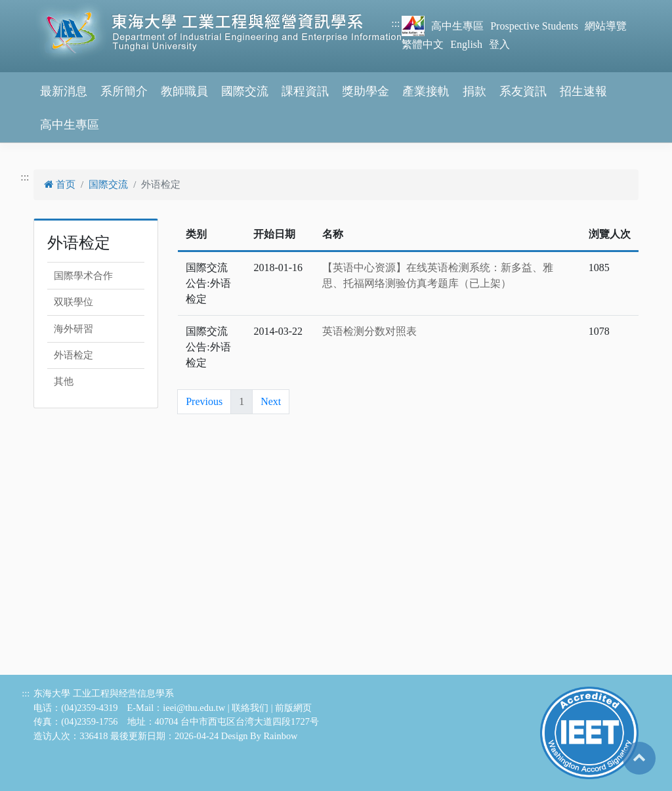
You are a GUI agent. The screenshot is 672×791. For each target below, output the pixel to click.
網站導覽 (606, 26)
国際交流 (108, 184)
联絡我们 (250, 708)
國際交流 (245, 91)
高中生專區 (457, 26)
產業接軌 (426, 91)
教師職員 (184, 91)
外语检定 (73, 355)
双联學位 (73, 302)
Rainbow (281, 736)
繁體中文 (423, 44)
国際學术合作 (83, 276)
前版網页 (293, 708)
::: (395, 23)
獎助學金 (366, 91)
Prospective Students (534, 26)
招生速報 (583, 91)
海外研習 (73, 329)
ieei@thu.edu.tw (194, 708)
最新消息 (64, 91)
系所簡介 (124, 91)
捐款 (474, 91)
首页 (60, 184)
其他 (64, 381)
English (466, 44)
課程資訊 (305, 91)
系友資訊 (523, 91)
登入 (499, 44)
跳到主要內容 (31, 8)
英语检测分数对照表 (369, 331)
